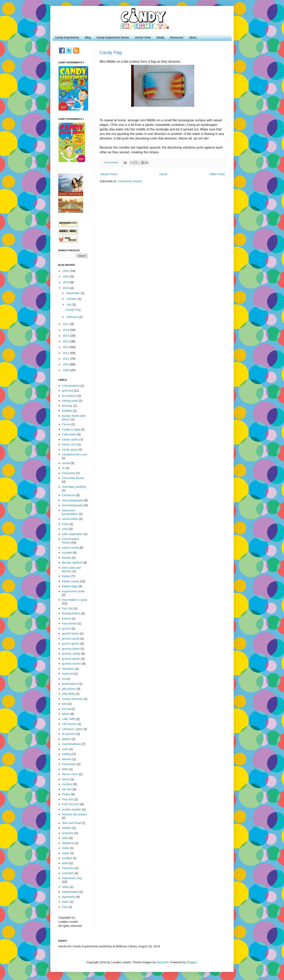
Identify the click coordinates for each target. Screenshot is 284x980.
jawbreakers (70, 684)
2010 (66, 364)
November (73, 293)
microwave (69, 764)
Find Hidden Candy (75, 600)
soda (65, 838)
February (73, 317)
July (69, 304)
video (65, 887)
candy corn (69, 444)
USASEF (68, 873)
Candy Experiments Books (113, 37)
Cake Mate (69, 434)
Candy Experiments (67, 37)
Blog (88, 37)
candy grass (70, 449)
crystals (67, 552)
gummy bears (71, 649)
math (65, 749)
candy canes (70, 439)
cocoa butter (70, 519)
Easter (66, 576)
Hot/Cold (68, 674)
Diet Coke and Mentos (71, 569)
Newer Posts (109, 174)
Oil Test (67, 789)
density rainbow (72, 562)
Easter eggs (70, 586)
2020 (66, 276)
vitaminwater (70, 892)
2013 (66, 347)
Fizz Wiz (68, 608)
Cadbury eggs (71, 429)
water (66, 902)
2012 (66, 353)
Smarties (68, 833)
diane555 (163, 962)
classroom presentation (70, 512)
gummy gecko (71, 659)
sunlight (67, 858)
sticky (66, 848)
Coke (65, 524)
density (67, 558)
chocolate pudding (74, 487)
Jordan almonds (72, 699)
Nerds (66, 779)
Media (160, 37)
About (193, 37)
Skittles (67, 828)
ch (64, 468)
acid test (67, 391)
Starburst (68, 843)
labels (66, 714)
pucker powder (72, 809)
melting (67, 754)
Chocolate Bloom (73, 478)
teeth (65, 863)
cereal (66, 463)
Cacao (66, 424)
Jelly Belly (69, 694)
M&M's (66, 739)
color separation (72, 534)
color (65, 529)
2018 (66, 288)
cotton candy (70, 548)
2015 (66, 336)
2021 (66, 271)
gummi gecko (71, 643)
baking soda (70, 401)
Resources (177, 37)
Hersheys (68, 669)
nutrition (67, 784)
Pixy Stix (68, 799)
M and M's (69, 734)
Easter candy (71, 581)
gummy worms (72, 664)
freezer (67, 618)
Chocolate (69, 473)
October (72, 299)
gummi (66, 628)
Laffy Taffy (69, 719)
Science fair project (75, 814)
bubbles (67, 411)
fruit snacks (69, 623)
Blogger (192, 962)
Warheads (69, 897)
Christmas (69, 495)
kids (65, 704)
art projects (69, 396)
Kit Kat (66, 709)
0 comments (111, 162)
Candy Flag (111, 52)
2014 (66, 341)
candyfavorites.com (75, 454)
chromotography (73, 505)
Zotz (65, 907)
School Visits (143, 37)
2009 (66, 370)
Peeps (66, 794)
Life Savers (69, 724)
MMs (65, 769)
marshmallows (71, 744)
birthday (67, 406)
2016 (66, 330)
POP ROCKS (71, 804)
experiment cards (73, 591)
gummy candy (71, 653)
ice (64, 679)
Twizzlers (68, 868)
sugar (66, 853)
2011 (66, 359)
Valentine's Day (72, 878)
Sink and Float (71, 823)
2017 (66, 324)
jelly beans (69, 689)
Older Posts (217, 174)
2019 (66, 282)
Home (163, 174)
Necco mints (70, 774)
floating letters (71, 613)
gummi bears (71, 633)
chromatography (73, 500)
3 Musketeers (71, 386)
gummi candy (71, 639)
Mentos (67, 759)
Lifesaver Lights (72, 729)
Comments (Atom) (130, 181)
